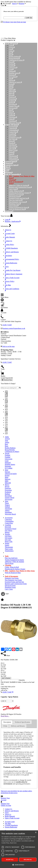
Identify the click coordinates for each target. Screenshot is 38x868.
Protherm (13, 101)
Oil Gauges (13, 147)
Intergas (12, 80)
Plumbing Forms (15, 204)
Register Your (5, 799)
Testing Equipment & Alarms (19, 207)
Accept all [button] (10, 860)
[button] (19, 865)
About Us (8, 814)
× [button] (36, 833)
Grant (11, 69)
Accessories (13, 126)
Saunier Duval (14, 106)
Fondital (12, 66)
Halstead (12, 71)
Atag (11, 49)
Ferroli (12, 62)
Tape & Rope (14, 206)
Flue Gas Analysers (16, 200)
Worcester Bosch (15, 123)
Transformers (14, 160)
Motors (12, 141)
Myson (12, 95)
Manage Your (6, 805)
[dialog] (19, 849)
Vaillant (12, 115)
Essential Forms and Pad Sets (19, 198)
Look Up (29, 18)
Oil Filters (13, 145)
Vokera (12, 119)
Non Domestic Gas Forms (18, 202)
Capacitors (13, 128)
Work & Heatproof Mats (17, 209)
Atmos (12, 51)
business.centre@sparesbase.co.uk (14, 328)
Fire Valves (13, 139)
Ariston (12, 47)
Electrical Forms (15, 196)
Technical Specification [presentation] (22, 722)
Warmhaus (13, 121)
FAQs (7, 813)
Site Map (8, 823)
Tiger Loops (13, 158)
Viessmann (13, 117)
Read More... (5, 716)
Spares (12, 154)
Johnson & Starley (15, 82)
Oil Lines (13, 149)
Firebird (12, 64)
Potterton (12, 97)
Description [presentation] (7, 722)
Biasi (11, 55)
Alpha (11, 45)
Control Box (14, 132)
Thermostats (13, 156)
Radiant (12, 103)
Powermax (13, 99)
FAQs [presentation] (5, 726)
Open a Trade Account (12, 818)
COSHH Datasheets (11, 825)
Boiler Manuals (10, 816)
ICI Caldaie (13, 77)
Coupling (13, 134)
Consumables (14, 130)
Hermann (13, 75)
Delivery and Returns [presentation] (18, 726)
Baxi (11, 53)
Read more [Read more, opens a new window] (13, 843)
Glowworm (13, 68)
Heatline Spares (15, 73)
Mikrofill (12, 91)
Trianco (12, 114)
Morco (12, 93)
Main (11, 88)
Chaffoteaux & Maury (17, 60)
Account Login (10, 822)
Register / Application (13, 221)
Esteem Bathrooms (11, 827)
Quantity (22, 680)
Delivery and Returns (12, 811)
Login (8, 220)
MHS (11, 86)
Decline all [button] (28, 860)
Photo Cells (13, 150)
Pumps (12, 152)
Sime (11, 110)
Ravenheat (13, 104)
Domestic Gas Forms (16, 195)
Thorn (11, 112)
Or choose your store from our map (14, 22)
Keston (12, 84)
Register (22, 4)
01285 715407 (7, 692)
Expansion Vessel (15, 138)
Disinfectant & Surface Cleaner (20, 193)
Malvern (12, 90)
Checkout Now (7, 380)
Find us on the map (8, 346)
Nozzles (12, 143)
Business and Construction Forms (20, 187)
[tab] (7, 722)
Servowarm (13, 108)
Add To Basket (6, 678)
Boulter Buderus (15, 57)
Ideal (11, 79)
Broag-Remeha (14, 58)
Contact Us (9, 809)
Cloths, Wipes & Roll (16, 191)
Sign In (14, 4)
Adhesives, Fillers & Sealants (19, 185)
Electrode (13, 136)
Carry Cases (13, 189)
